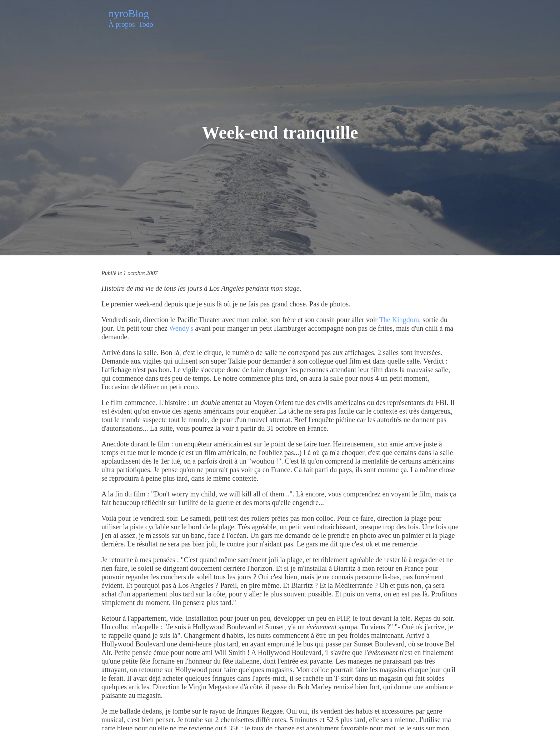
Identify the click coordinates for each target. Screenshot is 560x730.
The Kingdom (399, 320)
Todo (146, 24)
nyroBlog (129, 13)
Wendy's (181, 328)
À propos (122, 24)
